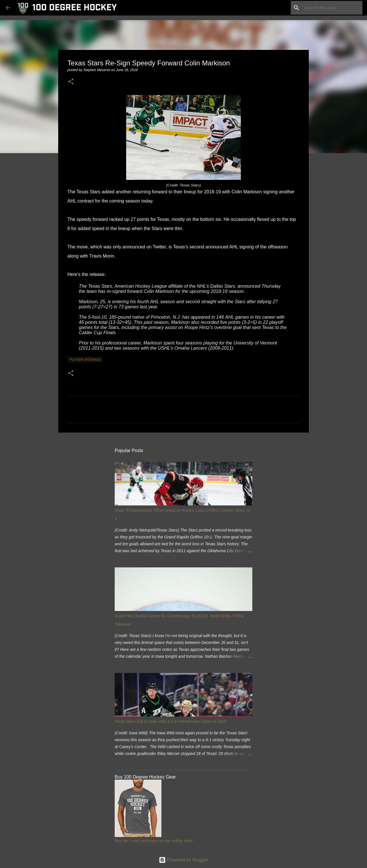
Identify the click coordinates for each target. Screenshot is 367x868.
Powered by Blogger (184, 860)
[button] (71, 82)
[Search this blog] (332, 8)
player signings (85, 360)
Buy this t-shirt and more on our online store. (154, 841)
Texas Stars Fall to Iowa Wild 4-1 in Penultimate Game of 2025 (170, 721)
